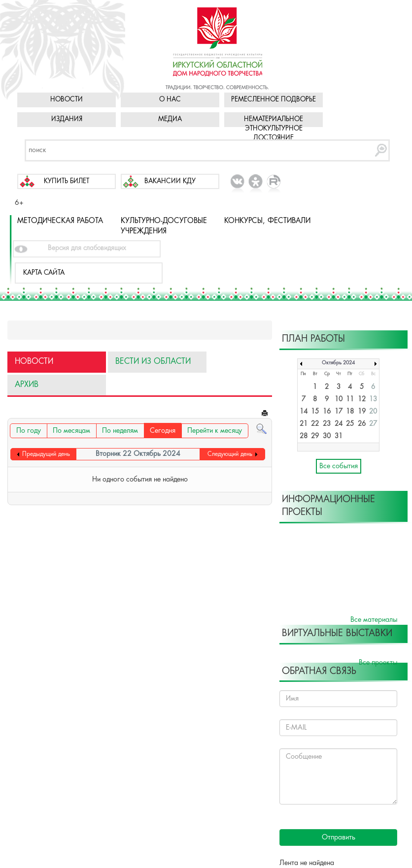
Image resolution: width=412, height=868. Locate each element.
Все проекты (378, 663)
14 (304, 412)
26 (362, 424)
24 (339, 424)
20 (373, 412)
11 (350, 400)
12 (362, 400)
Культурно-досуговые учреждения (164, 226)
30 (327, 436)
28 (304, 436)
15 (315, 412)
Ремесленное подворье (274, 100)
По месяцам (71, 431)
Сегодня (163, 431)
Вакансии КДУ (170, 181)
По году (29, 431)
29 (315, 436)
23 (327, 424)
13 (373, 400)
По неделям (120, 431)
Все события (339, 466)
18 (350, 412)
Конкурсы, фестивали (267, 221)
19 (362, 412)
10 (339, 400)
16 (327, 412)
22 (315, 424)
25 (350, 424)
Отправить (339, 837)
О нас (170, 100)
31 (339, 436)
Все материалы (374, 620)
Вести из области (153, 362)
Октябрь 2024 (338, 363)
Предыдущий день (46, 454)
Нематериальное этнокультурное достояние (274, 129)
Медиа (170, 119)
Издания (67, 119)
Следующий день (230, 454)
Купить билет (67, 181)
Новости (67, 100)
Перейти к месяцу (215, 431)
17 (339, 412)
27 (373, 424)
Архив (27, 385)
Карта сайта (44, 273)
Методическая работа (60, 221)
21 (304, 424)
